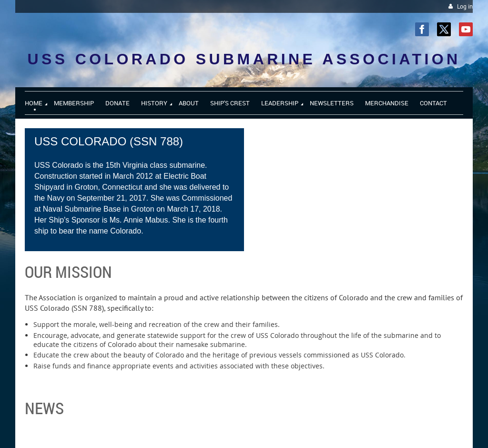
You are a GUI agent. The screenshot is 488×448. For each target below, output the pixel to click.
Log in (465, 6)
